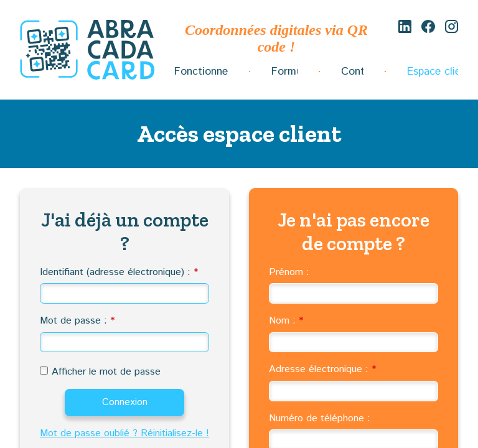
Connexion (125, 402)
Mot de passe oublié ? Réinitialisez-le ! (124, 433)
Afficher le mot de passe (106, 372)
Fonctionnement (201, 72)
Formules (284, 72)
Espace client (433, 72)
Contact (352, 72)
